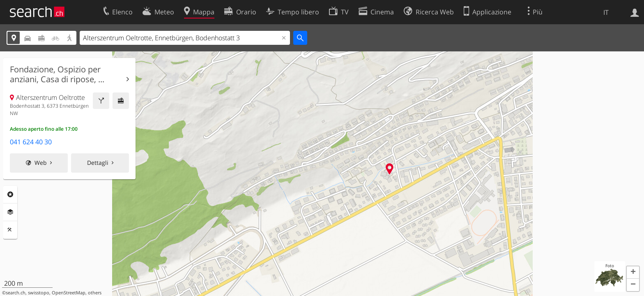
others (95, 293)
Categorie (10, 194)
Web (41, 163)
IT (606, 12)
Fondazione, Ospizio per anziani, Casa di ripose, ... (57, 74)
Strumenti (10, 230)
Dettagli (98, 163)
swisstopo (39, 293)
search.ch (16, 293)
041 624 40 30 (31, 142)
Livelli (10, 212)
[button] (633, 273)
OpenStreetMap (69, 293)
